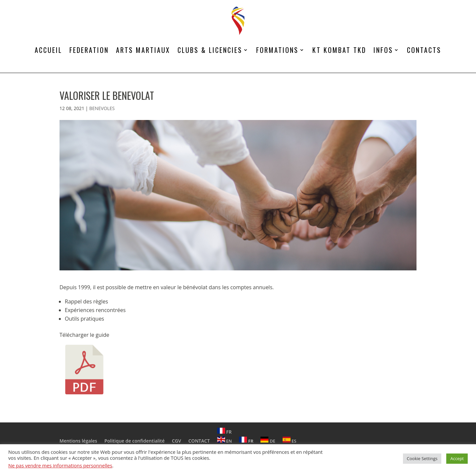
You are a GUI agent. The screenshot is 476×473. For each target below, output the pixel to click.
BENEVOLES (102, 108)
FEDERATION (89, 50)
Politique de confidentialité (135, 441)
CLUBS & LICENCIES (210, 50)
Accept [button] (457, 458)
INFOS (383, 50)
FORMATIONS (277, 50)
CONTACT (199, 441)
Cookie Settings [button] (422, 458)
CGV (177, 441)
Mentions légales (78, 441)
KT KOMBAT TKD (339, 50)
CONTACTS (424, 50)
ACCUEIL (48, 50)
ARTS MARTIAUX (143, 50)
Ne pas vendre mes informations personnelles (60, 465)
